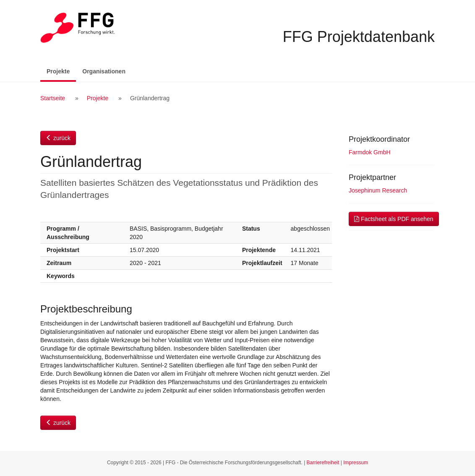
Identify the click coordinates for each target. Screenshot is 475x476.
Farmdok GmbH (370, 152)
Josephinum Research (378, 190)
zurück (58, 138)
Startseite (53, 98)
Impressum (356, 463)
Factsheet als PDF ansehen (394, 219)
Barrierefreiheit (323, 463)
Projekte (61, 71)
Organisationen (104, 71)
